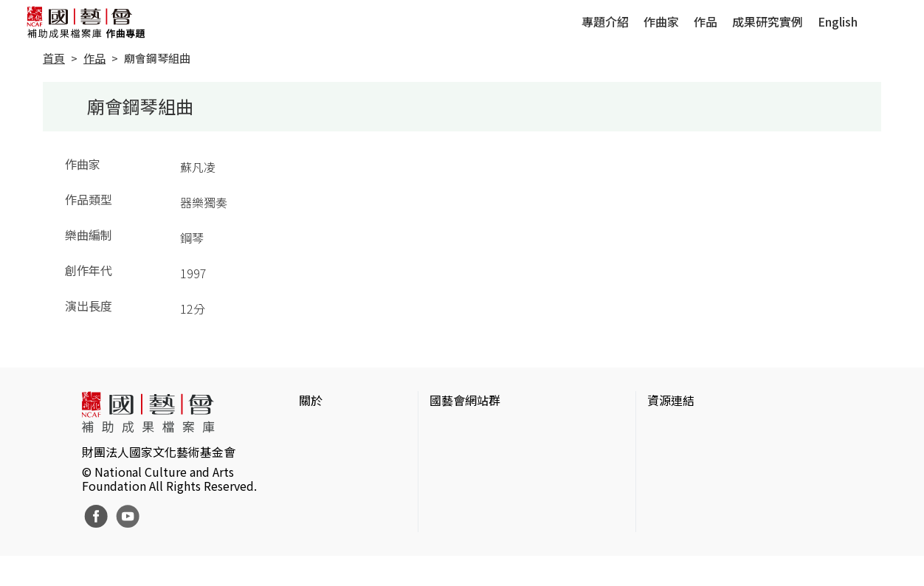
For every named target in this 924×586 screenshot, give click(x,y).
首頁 (54, 58)
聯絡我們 (323, 477)
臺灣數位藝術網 (689, 477)
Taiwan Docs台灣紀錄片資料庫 (727, 548)
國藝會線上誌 (465, 453)
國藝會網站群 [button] (465, 400)
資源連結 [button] (671, 400)
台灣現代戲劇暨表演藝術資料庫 (730, 524)
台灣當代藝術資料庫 (700, 430)
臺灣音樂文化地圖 (694, 500)
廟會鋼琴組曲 (157, 58)
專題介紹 (605, 21)
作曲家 (661, 21)
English (838, 21)
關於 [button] (311, 400)
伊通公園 (671, 453)
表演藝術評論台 (471, 477)
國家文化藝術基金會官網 (494, 430)
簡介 (311, 430)
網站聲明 (323, 453)
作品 (706, 21)
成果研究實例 (768, 21)
